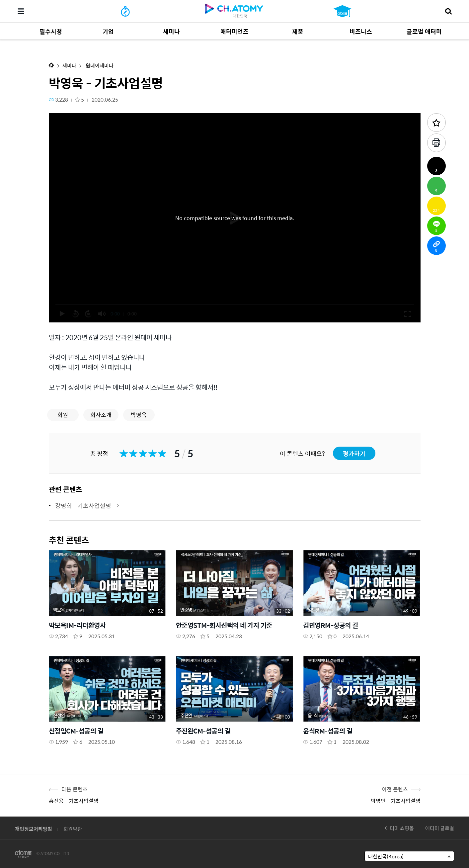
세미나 (69, 65)
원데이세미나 (99, 65)
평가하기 (354, 453)
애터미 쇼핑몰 (399, 828)
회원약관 (73, 829)
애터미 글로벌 (440, 828)
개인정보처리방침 (34, 829)
